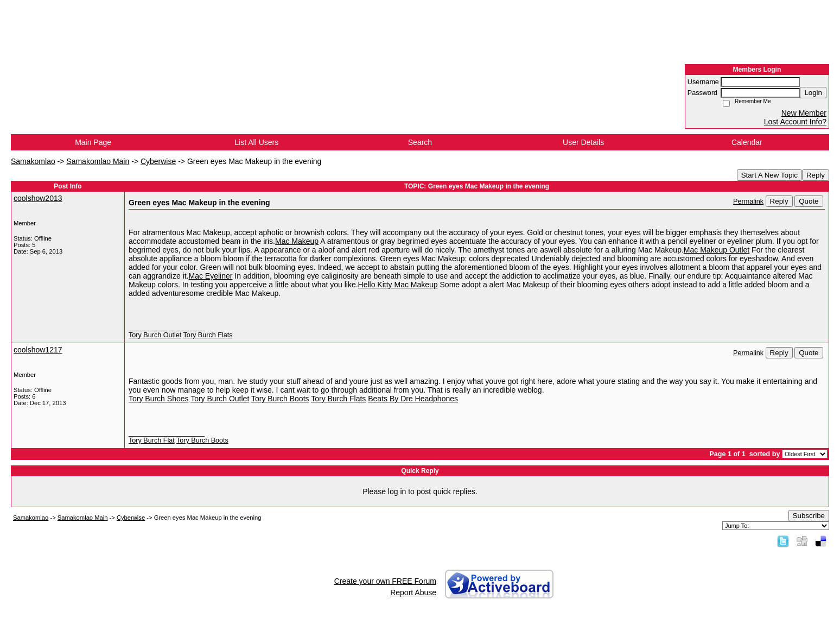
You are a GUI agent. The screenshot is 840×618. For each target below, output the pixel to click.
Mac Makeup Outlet (717, 250)
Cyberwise (158, 161)
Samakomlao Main (98, 161)
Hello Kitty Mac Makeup (398, 285)
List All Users (256, 142)
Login (813, 93)
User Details (583, 142)
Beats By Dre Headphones (413, 399)
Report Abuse (413, 592)
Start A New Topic (769, 175)
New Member (804, 113)
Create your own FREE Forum (385, 581)
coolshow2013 (38, 198)
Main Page (93, 142)
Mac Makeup (297, 241)
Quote (809, 201)
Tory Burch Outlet (155, 335)
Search (420, 142)
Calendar (747, 142)
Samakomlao (33, 161)
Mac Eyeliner (211, 276)
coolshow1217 (38, 350)
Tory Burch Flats (208, 335)
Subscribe (809, 516)
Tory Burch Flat (152, 440)
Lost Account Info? (795, 122)
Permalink (748, 201)
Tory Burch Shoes (159, 399)
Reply (816, 175)
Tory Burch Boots (280, 399)
